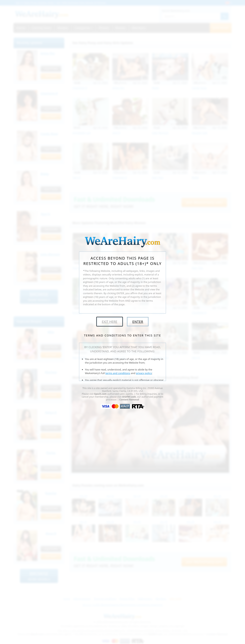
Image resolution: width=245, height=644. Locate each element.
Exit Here (110, 322)
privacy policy (144, 373)
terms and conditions (118, 373)
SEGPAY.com (129, 397)
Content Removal (129, 400)
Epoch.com (100, 394)
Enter (138, 322)
